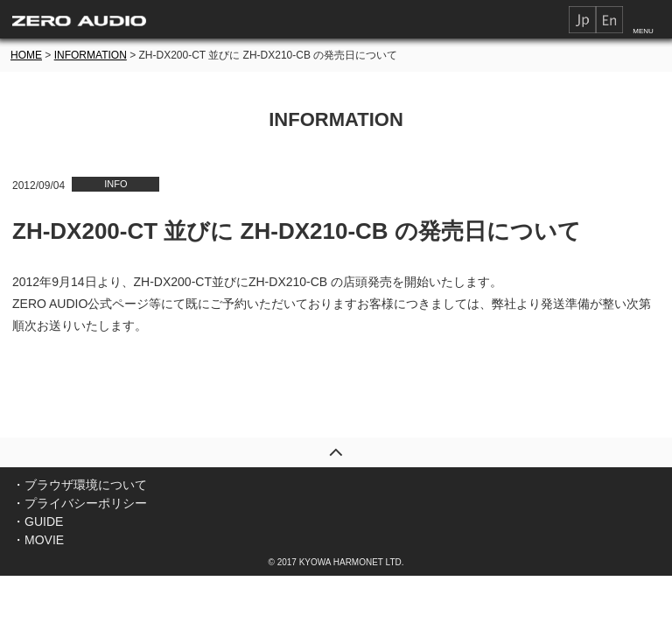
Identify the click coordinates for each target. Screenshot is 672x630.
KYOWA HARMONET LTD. (352, 562)
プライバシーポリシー (86, 503)
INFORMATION (91, 55)
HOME (26, 55)
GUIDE (44, 521)
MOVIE (44, 540)
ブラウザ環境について (86, 485)
